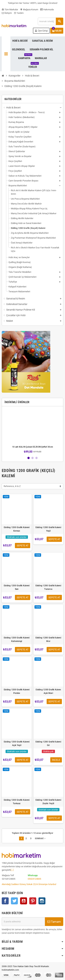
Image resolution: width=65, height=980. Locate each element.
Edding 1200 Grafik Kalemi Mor (48, 639)
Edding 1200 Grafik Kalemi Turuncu (48, 587)
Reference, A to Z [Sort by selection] (12, 486)
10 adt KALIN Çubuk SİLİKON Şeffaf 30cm (32, 447)
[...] (12, 870)
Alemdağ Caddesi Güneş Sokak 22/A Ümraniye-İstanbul (29, 884)
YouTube (24, 901)
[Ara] (50, 21)
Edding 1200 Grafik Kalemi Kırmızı (17, 529)
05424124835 (34, 879)
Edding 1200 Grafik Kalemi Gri (48, 743)
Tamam (54, 922)
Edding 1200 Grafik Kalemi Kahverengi (17, 639)
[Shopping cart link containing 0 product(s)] (57, 31)
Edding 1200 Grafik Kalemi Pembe (17, 691)
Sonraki (40, 838)
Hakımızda (47, 9)
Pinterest (33, 901)
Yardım (19, 13)
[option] (32, 431)
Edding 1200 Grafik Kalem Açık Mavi (48, 691)
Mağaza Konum (29, 9)
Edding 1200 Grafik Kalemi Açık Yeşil (17, 743)
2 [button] (32, 458)
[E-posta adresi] (23, 922)
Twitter (14, 901)
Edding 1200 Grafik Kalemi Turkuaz (17, 802)
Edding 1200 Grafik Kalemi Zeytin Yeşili (48, 802)
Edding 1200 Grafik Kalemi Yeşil (48, 529)
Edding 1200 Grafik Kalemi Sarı (17, 587)
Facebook (5, 901)
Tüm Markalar (10, 9)
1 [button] (29, 458)
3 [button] (36, 458)
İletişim (7, 13)
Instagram (42, 901)
